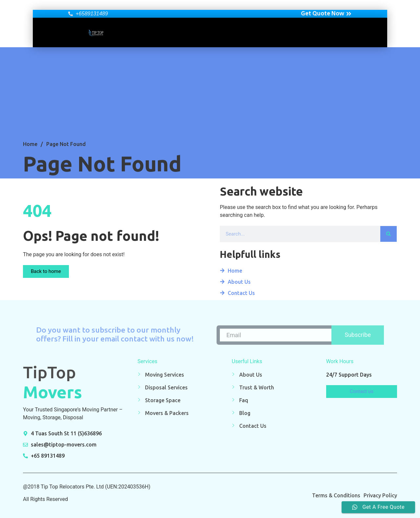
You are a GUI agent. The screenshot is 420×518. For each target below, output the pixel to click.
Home (30, 144)
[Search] (388, 234)
